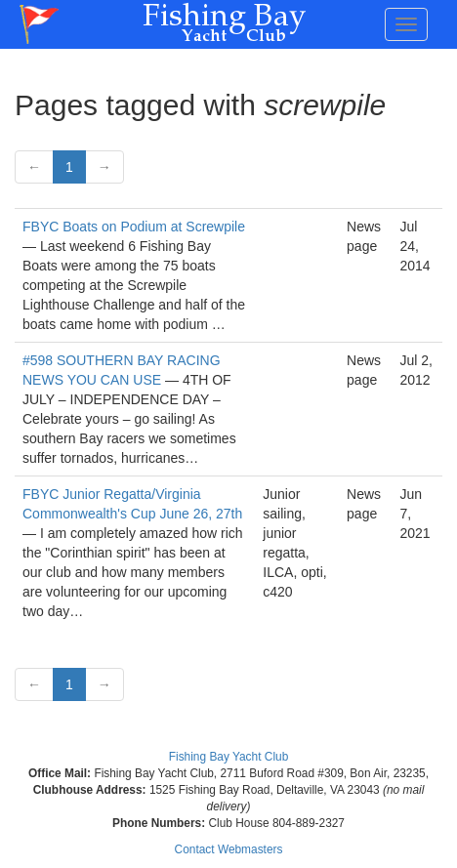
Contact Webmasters (229, 849)
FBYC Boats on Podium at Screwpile (134, 227)
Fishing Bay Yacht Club (229, 757)
